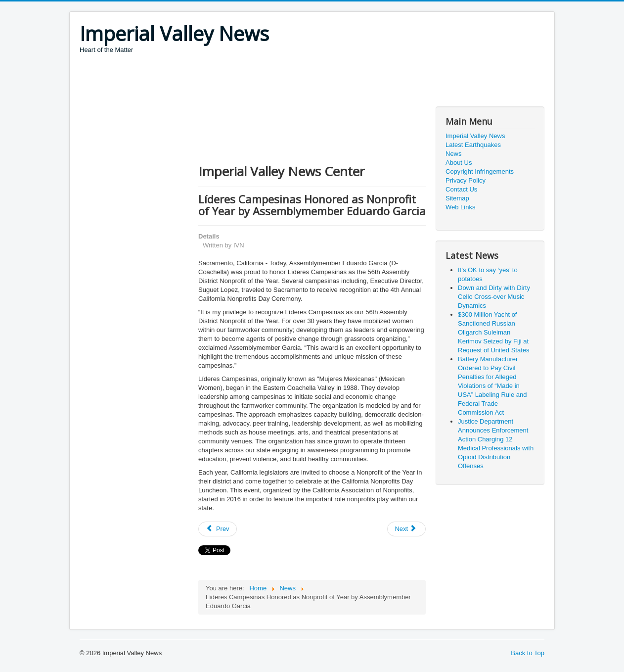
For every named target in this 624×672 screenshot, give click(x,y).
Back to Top (528, 653)
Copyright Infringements (480, 171)
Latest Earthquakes (473, 145)
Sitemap (457, 198)
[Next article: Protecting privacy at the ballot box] (406, 529)
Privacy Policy (466, 180)
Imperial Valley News (475, 136)
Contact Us (461, 189)
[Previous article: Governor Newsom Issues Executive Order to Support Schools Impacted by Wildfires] (218, 529)
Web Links (460, 207)
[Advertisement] (260, 82)
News (454, 154)
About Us (459, 163)
